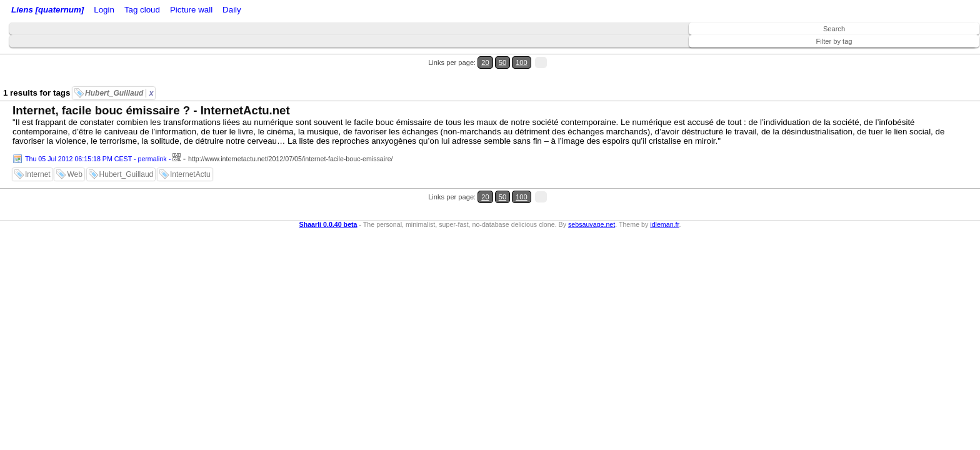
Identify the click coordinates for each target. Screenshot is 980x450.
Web (74, 152)
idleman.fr (664, 186)
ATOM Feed (205, 11)
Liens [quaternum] (44, 11)
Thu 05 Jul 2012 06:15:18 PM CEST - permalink (96, 136)
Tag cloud (249, 11)
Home (96, 11)
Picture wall (292, 11)
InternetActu (190, 152)
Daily (327, 11)
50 (934, 55)
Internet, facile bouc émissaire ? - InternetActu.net (151, 88)
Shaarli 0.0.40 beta (328, 186)
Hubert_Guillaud (119, 71)
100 (947, 55)
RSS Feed (154, 11)
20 (922, 55)
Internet (38, 152)
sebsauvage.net (592, 186)
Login (121, 11)
